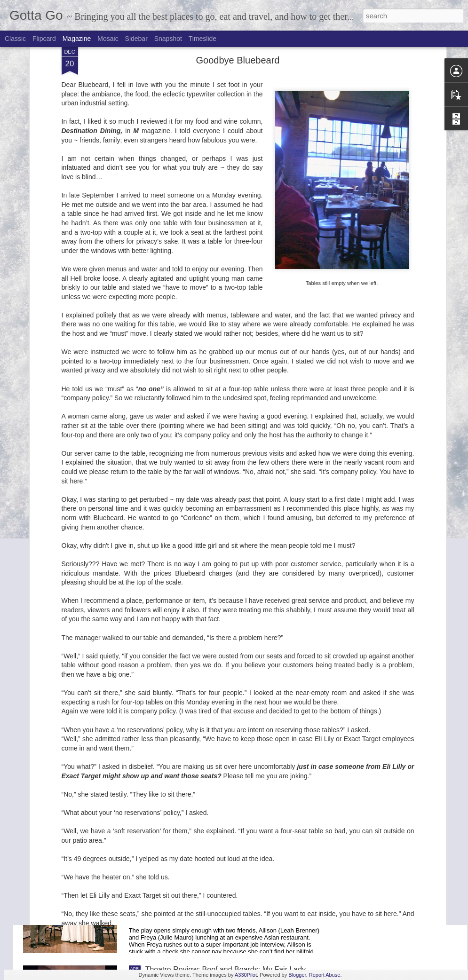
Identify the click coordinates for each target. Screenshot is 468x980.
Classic (15, 39)
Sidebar (136, 39)
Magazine (77, 39)
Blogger (297, 975)
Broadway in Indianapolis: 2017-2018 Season (221, 542)
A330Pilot (246, 975)
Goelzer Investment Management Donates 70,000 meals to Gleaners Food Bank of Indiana (229, 653)
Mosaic (108, 39)
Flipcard (44, 39)
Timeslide (202, 39)
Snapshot (168, 39)
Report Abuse (325, 975)
